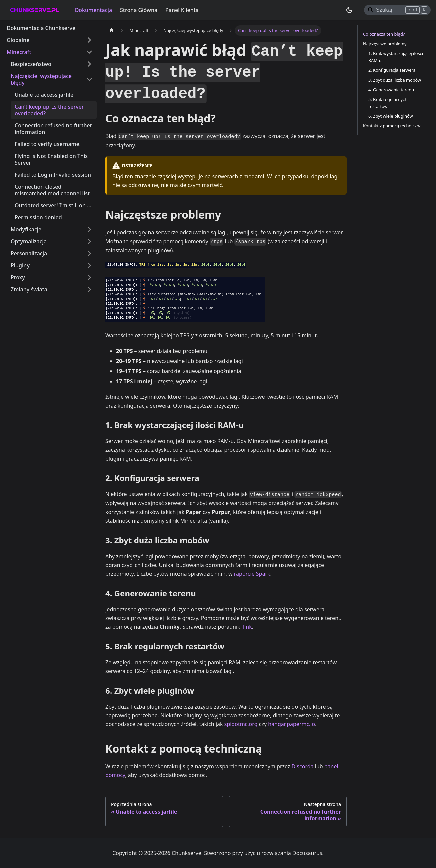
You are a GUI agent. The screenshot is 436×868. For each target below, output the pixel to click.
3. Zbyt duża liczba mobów (395, 80)
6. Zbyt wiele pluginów (391, 116)
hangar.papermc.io (291, 724)
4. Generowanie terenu (391, 90)
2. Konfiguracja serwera (392, 70)
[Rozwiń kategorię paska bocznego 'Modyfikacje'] (89, 229)
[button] (52, 277)
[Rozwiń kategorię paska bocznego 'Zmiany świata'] (89, 289)
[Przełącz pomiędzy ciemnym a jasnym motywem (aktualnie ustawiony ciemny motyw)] (349, 10)
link (247, 627)
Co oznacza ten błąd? (384, 34)
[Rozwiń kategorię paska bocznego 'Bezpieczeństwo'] (89, 64)
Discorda (303, 766)
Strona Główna (139, 10)
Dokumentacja (93, 10)
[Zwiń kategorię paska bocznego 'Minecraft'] (89, 52)
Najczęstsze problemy (385, 44)
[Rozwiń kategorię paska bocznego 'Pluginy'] (89, 265)
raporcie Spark (252, 574)
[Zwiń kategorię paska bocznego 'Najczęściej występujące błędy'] (89, 79)
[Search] (397, 10)
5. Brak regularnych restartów (388, 103)
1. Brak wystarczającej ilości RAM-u (396, 57)
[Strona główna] (112, 30)
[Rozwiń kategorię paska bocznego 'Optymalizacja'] (89, 241)
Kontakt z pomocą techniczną (392, 126)
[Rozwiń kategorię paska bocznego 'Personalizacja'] (89, 253)
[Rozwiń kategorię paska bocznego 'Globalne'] (89, 40)
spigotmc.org (241, 724)
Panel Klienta (182, 10)
